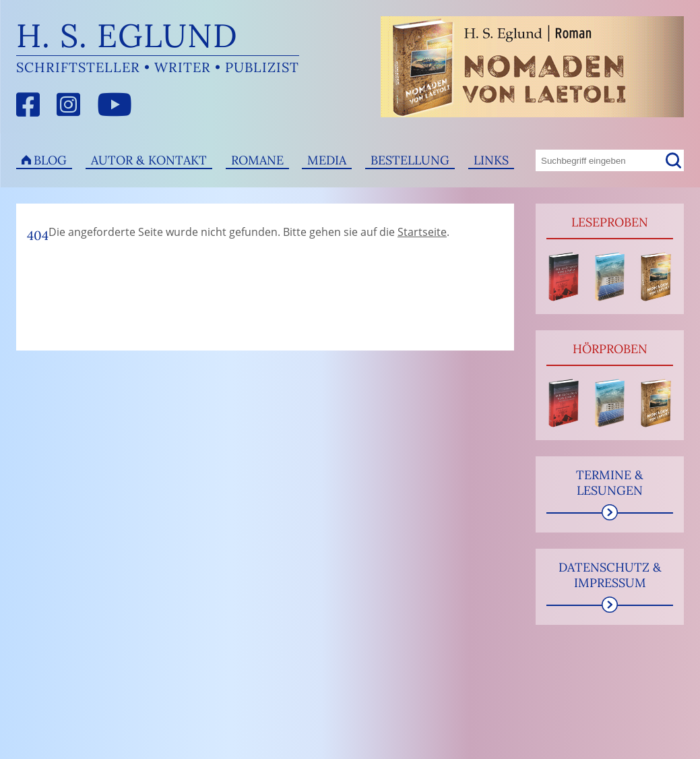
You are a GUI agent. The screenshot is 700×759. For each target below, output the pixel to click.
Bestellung (410, 160)
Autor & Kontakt (149, 160)
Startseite (422, 232)
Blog (50, 160)
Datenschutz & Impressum (610, 575)
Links (491, 160)
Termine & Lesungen (610, 483)
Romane (257, 160)
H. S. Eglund (127, 35)
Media (327, 160)
